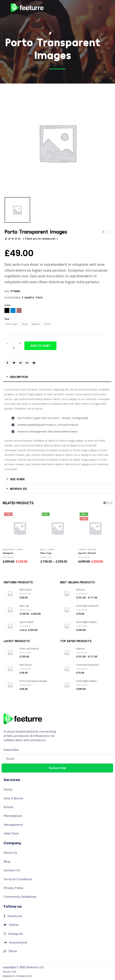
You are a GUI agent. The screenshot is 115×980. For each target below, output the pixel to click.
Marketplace (13, 816)
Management (13, 825)
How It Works (13, 798)
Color (8, 305)
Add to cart (40, 346)
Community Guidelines (20, 897)
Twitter (14, 363)
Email (34, 363)
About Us (10, 853)
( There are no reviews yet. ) (40, 239)
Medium (36, 324)
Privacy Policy (13, 888)
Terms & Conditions (18, 879)
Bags (43, 549)
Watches (92, 549)
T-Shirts (28, 297)
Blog (7, 862)
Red (19, 310)
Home (8, 790)
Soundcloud (15, 943)
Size (7, 319)
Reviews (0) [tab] (18, 489)
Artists (8, 807)
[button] (105, 503)
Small (47, 324)
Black (7, 310)
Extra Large (12, 324)
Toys (39, 297)
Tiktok (10, 951)
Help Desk (11, 833)
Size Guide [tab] (17, 479)
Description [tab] (19, 377)
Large (25, 324)
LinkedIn (21, 363)
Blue (13, 310)
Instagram (13, 934)
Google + (27, 363)
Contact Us (12, 870)
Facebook (7, 363)
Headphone (8, 549)
